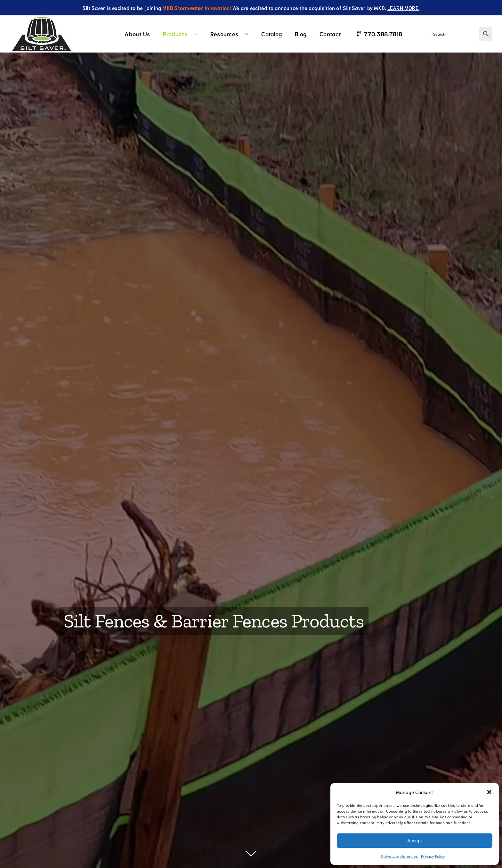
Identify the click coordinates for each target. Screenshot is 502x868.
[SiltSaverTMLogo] (42, 18)
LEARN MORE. (404, 8)
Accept (415, 841)
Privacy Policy (433, 856)
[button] (489, 792)
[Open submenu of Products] (199, 34)
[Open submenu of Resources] (250, 34)
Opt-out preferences (400, 856)
